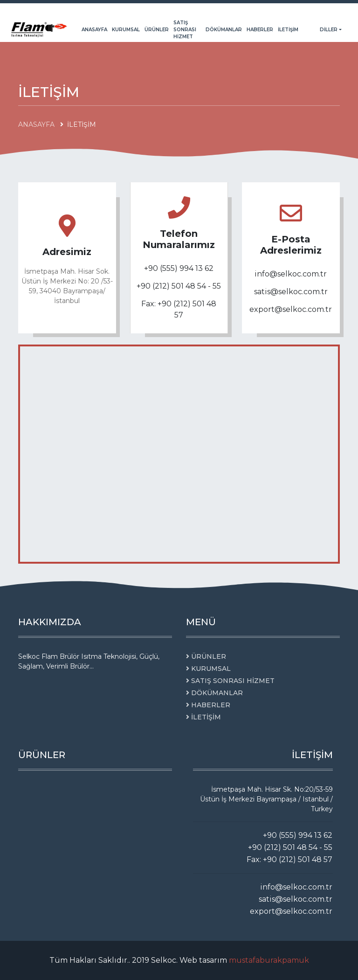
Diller (329, 30)
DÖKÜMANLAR (224, 30)
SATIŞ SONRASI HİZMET (185, 30)
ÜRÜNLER (157, 30)
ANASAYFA (94, 30)
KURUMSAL (126, 30)
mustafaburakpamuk (269, 960)
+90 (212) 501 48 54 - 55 (179, 286)
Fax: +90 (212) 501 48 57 (179, 309)
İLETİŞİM (288, 30)
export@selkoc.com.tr (291, 309)
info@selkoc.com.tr (291, 274)
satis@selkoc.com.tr (291, 292)
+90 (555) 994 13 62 (179, 268)
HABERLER (260, 30)
